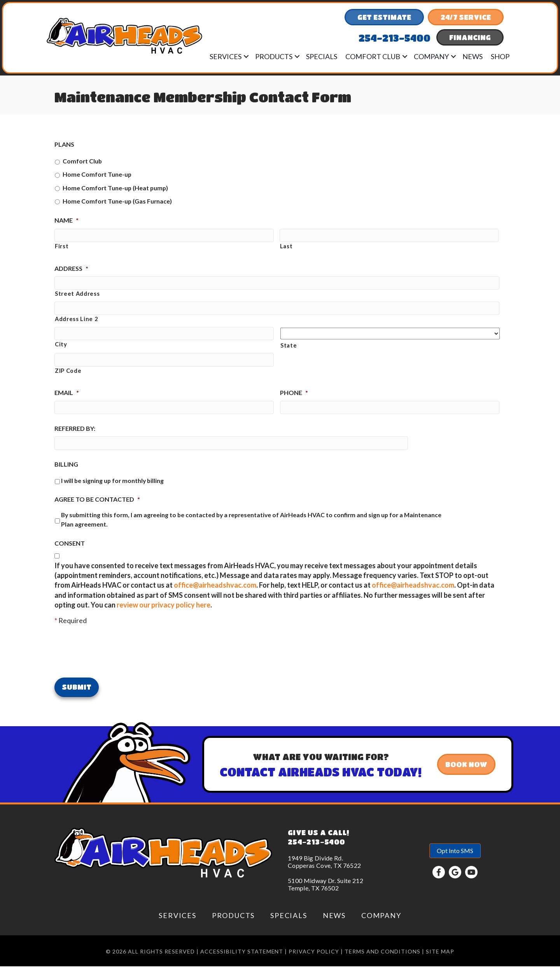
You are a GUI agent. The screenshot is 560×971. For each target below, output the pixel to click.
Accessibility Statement (242, 956)
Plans (64, 144)
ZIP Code (68, 376)
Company (431, 56)
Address (71, 270)
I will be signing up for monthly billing (112, 488)
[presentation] (114, 658)
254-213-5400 (316, 846)
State (289, 349)
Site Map (440, 956)
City (61, 349)
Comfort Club (373, 56)
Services (226, 56)
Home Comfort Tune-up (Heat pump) (115, 188)
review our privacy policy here (164, 613)
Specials (322, 56)
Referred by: (75, 435)
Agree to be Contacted (97, 507)
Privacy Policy (314, 956)
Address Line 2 (76, 323)
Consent (70, 551)
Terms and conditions (382, 956)
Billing (66, 472)
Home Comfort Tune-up (97, 174)
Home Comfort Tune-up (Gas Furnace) (117, 201)
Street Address (77, 296)
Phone (294, 398)
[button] (246, 56)
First (62, 247)
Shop (500, 56)
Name (66, 220)
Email (67, 398)
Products (274, 56)
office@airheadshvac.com (215, 593)
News (472, 56)
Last (286, 247)
